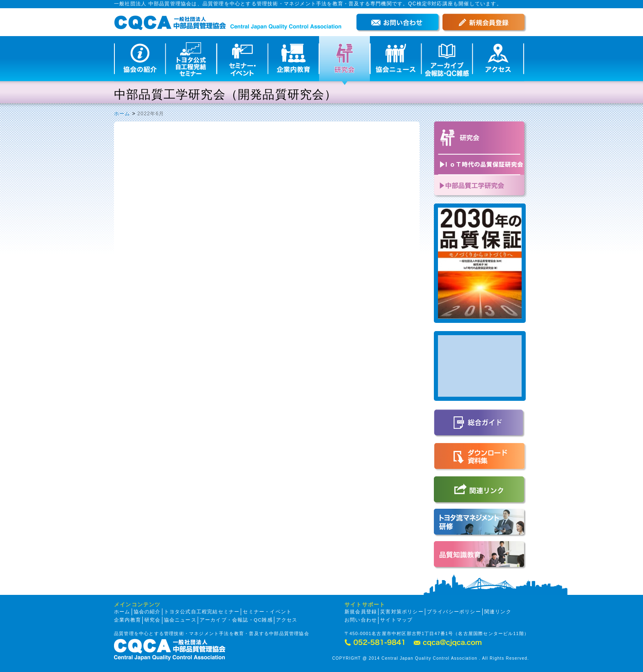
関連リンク (498, 612)
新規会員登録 (361, 612)
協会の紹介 (147, 612)
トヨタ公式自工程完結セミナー (202, 612)
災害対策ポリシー (402, 612)
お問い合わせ (361, 620)
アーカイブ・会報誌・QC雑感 (236, 620)
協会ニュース (180, 620)
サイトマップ (396, 620)
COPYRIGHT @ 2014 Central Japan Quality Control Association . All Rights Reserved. (431, 658)
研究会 (153, 620)
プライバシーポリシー (454, 612)
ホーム (122, 114)
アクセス (287, 620)
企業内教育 (128, 620)
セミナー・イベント (267, 612)
